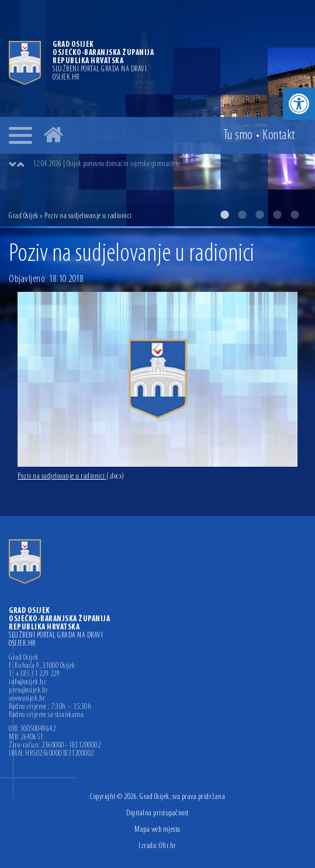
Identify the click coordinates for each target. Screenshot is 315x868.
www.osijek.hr (27, 699)
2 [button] (242, 215)
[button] (299, 104)
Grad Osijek (24, 216)
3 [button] (259, 215)
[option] (157, 113)
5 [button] (295, 215)
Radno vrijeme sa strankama (46, 715)
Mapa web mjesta (157, 830)
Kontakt (279, 136)
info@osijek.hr (27, 683)
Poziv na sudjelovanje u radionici (71, 476)
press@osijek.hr (29, 691)
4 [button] (277, 215)
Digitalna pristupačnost (157, 813)
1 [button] (224, 215)
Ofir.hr (168, 846)
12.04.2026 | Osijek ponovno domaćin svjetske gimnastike (107, 164)
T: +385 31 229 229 (34, 674)
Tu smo (238, 136)
